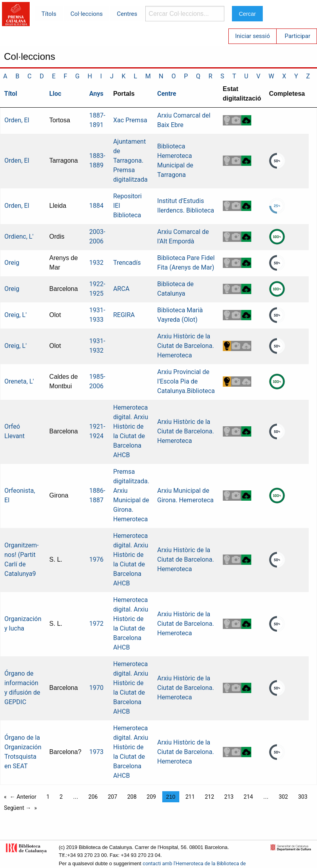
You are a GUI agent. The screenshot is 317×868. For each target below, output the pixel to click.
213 (229, 797)
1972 (97, 624)
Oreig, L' (15, 315)
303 (303, 797)
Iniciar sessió (252, 36)
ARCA (121, 289)
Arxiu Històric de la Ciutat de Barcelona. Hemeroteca (185, 346)
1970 (97, 688)
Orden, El (17, 120)
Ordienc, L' (19, 236)
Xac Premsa (130, 120)
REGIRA (124, 315)
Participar (297, 36)
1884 (97, 206)
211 (190, 797)
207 (112, 797)
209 (152, 797)
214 (249, 797)
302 (283, 797)
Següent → (18, 808)
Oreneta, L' (19, 381)
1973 (97, 752)
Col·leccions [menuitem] (86, 14)
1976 (97, 559)
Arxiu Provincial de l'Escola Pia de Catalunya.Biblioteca (186, 381)
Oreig (12, 263)
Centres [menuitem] (127, 14)
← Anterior (23, 797)
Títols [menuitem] (49, 14)
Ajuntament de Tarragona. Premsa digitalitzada (130, 160)
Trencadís (127, 263)
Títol (11, 94)
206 (93, 797)
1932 (97, 263)
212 (209, 797)
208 (132, 797)
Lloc (55, 94)
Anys (97, 94)
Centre (167, 94)
